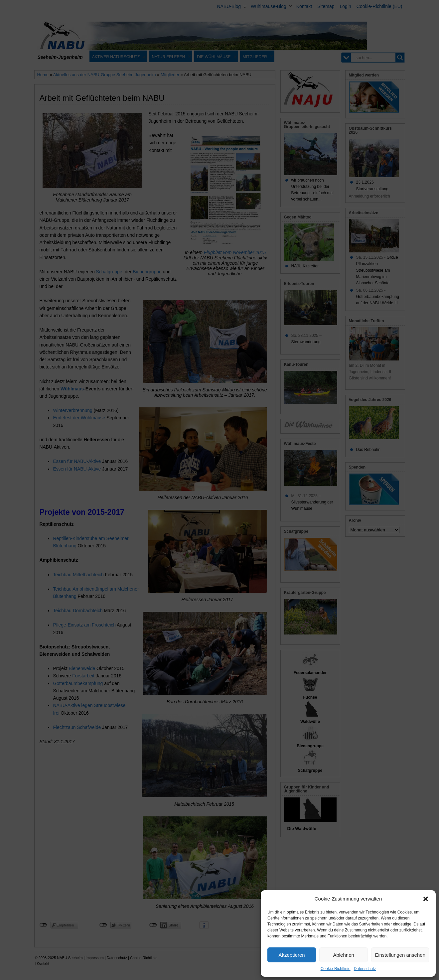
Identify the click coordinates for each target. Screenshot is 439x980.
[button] (426, 899)
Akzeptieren (292, 955)
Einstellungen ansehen (400, 955)
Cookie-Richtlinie (336, 969)
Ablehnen (343, 955)
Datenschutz (365, 969)
